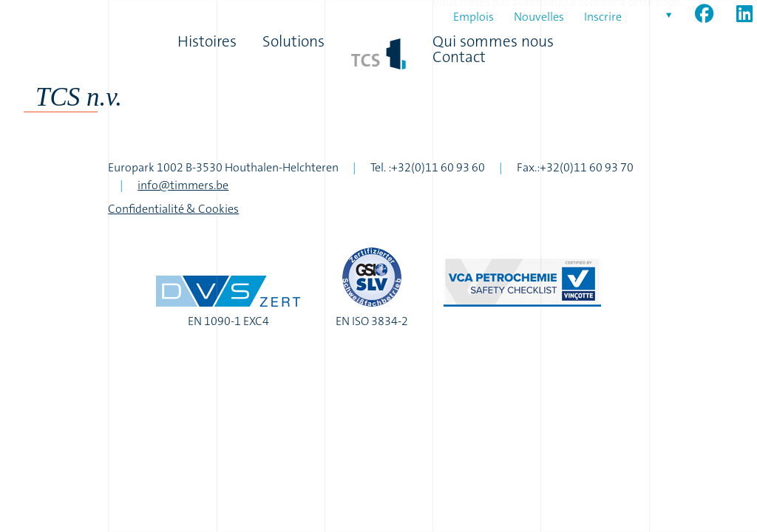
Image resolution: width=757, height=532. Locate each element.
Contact (459, 57)
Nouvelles (539, 17)
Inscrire (603, 17)
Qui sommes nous (493, 42)
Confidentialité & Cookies (173, 209)
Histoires (207, 42)
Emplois (473, 17)
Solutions (293, 42)
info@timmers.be (183, 185)
